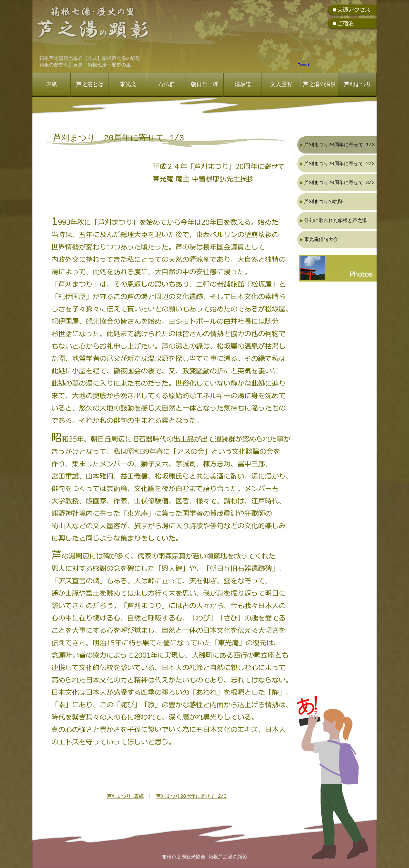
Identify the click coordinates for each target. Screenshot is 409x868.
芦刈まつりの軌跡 (324, 202)
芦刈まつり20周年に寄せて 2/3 (191, 797)
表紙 (52, 85)
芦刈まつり (358, 85)
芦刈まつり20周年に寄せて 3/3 (339, 183)
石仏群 (166, 85)
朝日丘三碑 (205, 85)
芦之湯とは (90, 85)
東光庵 (128, 85)
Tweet (304, 66)
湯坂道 (243, 85)
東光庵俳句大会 (321, 239)
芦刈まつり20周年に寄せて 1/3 (339, 145)
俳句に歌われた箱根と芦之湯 (336, 220)
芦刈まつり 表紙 (125, 797)
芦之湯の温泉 (319, 85)
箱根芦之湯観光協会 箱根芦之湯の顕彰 (204, 857)
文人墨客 (281, 85)
